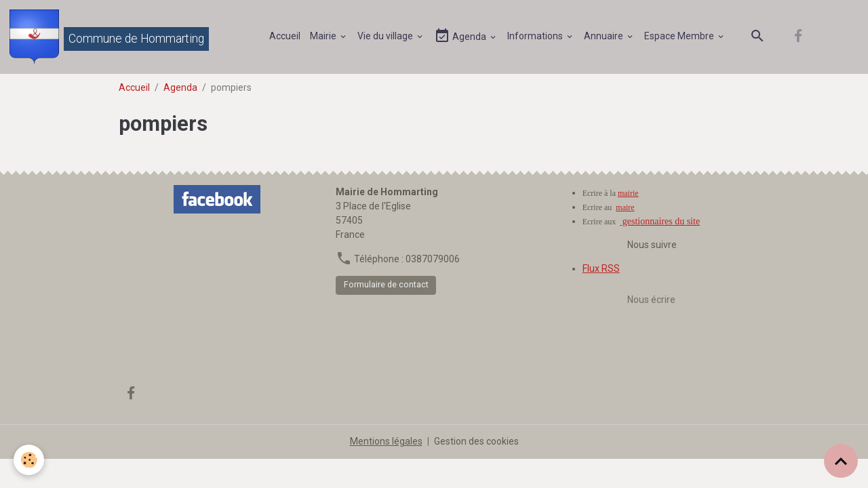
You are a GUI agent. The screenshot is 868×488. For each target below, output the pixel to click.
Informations (536, 36)
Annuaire (605, 36)
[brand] (109, 37)
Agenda (461, 36)
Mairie (324, 36)
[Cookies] (29, 460)
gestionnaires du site (660, 221)
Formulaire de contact (386, 285)
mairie (628, 193)
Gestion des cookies (476, 441)
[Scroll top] (841, 461)
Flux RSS (601, 268)
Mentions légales (386, 441)
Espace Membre (680, 36)
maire (625, 207)
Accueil (285, 36)
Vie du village (386, 36)
